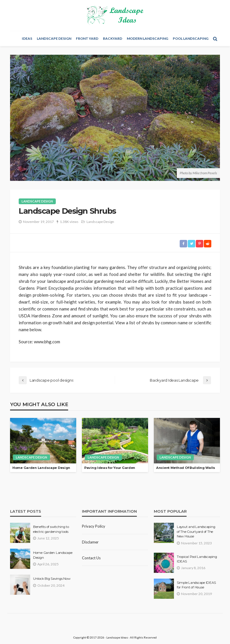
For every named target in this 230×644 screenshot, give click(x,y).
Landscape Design (54, 38)
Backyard (113, 38)
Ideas (27, 38)
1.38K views (69, 222)
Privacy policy (94, 526)
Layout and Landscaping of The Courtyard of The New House (196, 532)
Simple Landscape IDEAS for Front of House (196, 585)
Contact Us (91, 558)
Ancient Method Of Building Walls (186, 468)
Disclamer (90, 542)
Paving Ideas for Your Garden (110, 468)
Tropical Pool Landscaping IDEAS (197, 559)
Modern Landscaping (147, 38)
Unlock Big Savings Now (52, 579)
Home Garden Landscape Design (41, 468)
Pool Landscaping (191, 38)
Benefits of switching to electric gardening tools (51, 529)
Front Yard (87, 38)
